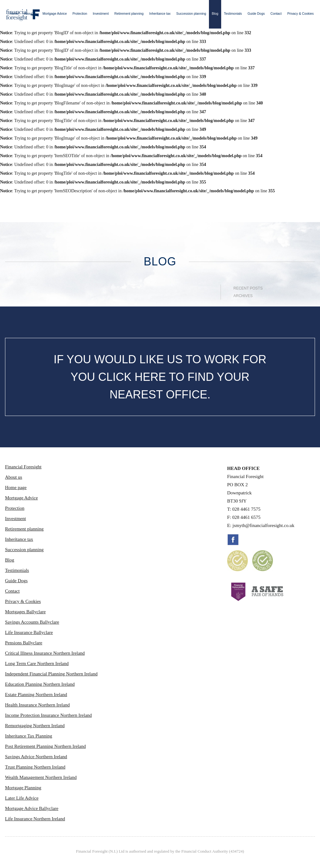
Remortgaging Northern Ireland (35, 726)
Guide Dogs (256, 14)
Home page (16, 487)
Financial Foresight (23, 467)
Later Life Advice (22, 798)
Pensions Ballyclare (24, 643)
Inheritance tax (160, 14)
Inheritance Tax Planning (29, 736)
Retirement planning (129, 14)
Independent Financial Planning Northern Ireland (51, 674)
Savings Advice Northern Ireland (36, 757)
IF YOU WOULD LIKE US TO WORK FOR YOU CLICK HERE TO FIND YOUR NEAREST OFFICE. (160, 377)
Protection (80, 14)
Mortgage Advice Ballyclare (32, 808)
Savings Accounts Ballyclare (32, 622)
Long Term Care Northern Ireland (37, 663)
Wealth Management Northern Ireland (41, 777)
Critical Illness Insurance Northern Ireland (45, 653)
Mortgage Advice (55, 14)
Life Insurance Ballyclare (29, 632)
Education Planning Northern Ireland (40, 684)
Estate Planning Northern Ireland (36, 695)
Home (14, 14)
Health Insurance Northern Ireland (37, 705)
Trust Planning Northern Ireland (35, 767)
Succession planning (191, 14)
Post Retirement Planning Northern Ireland (45, 746)
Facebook (233, 540)
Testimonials (233, 14)
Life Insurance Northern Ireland (35, 819)
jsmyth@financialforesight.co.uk (263, 525)
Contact (276, 14)
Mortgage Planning (23, 788)
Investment (101, 14)
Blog (215, 14)
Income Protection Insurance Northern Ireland (48, 715)
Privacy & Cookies (301, 14)
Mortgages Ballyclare (25, 612)
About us (31, 14)
